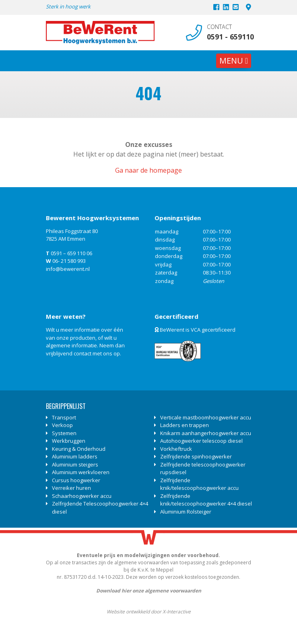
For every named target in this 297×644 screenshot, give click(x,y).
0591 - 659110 (229, 37)
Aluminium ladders (75, 456)
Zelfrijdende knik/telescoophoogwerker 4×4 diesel (206, 500)
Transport (64, 417)
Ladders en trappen (185, 425)
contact (82, 353)
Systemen (64, 433)
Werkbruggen (69, 441)
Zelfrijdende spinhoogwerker (196, 456)
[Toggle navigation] (234, 61)
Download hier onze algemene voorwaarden (149, 591)
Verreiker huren (71, 488)
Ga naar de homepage (148, 170)
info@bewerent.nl (68, 269)
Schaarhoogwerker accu (82, 496)
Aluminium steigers (75, 464)
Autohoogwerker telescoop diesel (201, 441)
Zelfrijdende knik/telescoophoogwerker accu (199, 484)
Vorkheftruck (176, 449)
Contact (219, 27)
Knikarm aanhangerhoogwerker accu (206, 433)
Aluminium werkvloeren (81, 472)
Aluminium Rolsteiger (186, 512)
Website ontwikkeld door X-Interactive (149, 612)
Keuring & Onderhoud (79, 449)
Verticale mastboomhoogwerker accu (206, 417)
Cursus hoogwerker (76, 480)
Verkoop (62, 425)
